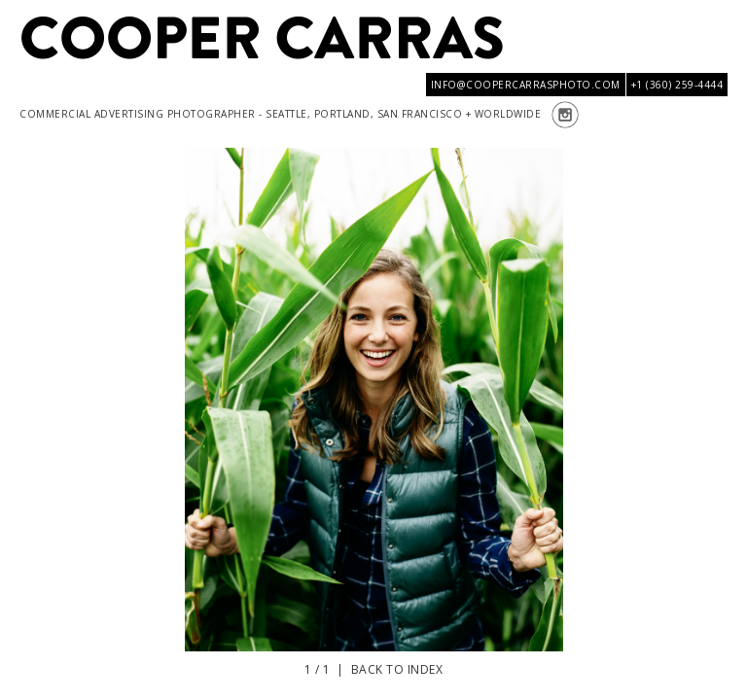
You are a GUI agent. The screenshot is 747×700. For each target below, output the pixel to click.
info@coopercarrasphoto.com (526, 85)
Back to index (397, 669)
